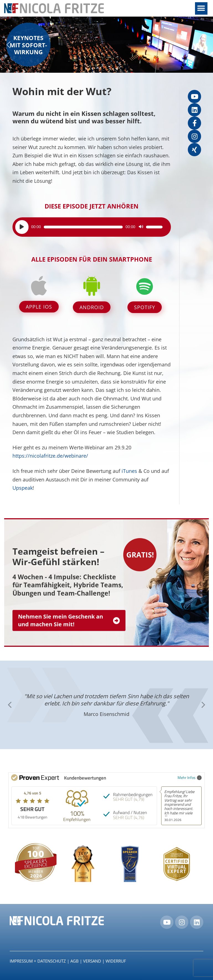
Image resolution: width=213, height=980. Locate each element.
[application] (89, 227)
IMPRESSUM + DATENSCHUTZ (38, 961)
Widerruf (116, 961)
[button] (201, 8)
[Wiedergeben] (22, 227)
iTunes (129, 471)
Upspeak (23, 488)
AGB (75, 961)
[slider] (83, 227)
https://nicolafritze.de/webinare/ (50, 456)
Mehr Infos (190, 777)
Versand (92, 961)
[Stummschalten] (141, 227)
